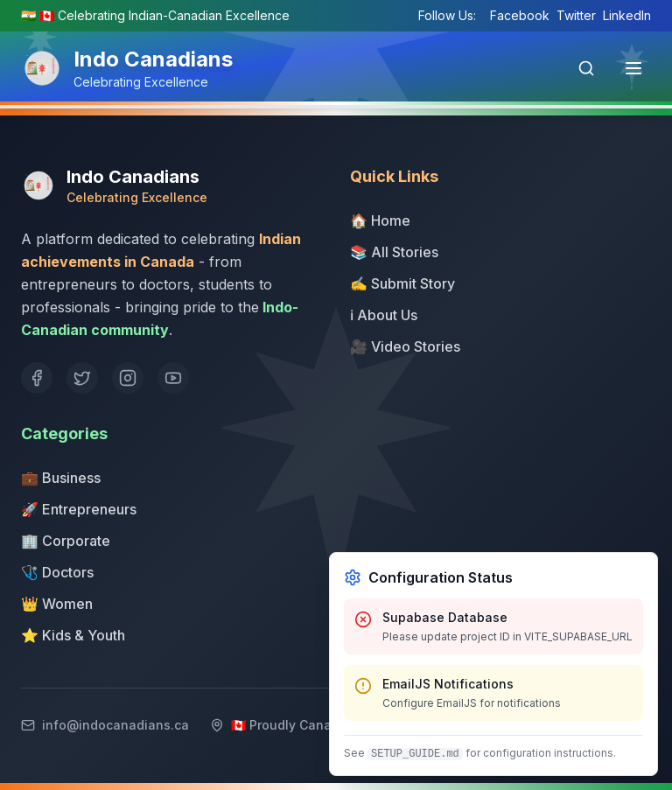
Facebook (520, 15)
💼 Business (61, 478)
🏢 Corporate (66, 541)
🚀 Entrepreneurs (79, 509)
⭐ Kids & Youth (73, 635)
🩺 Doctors (57, 572)
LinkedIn (627, 15)
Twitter (576, 15)
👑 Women (57, 604)
